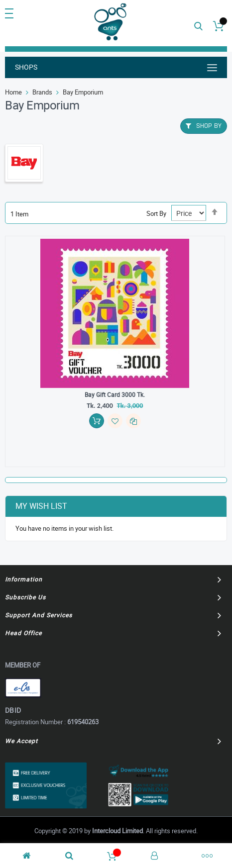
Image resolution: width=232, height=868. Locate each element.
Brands (42, 92)
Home (13, 92)
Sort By (156, 213)
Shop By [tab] (209, 126)
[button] (115, 421)
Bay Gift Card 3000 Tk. (115, 394)
